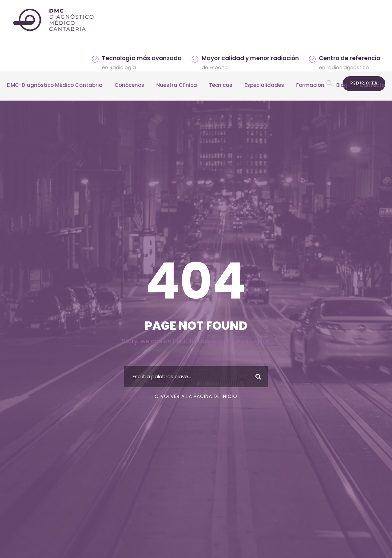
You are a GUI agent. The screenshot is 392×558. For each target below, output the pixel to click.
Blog (342, 85)
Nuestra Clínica (177, 85)
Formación (310, 85)
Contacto (372, 85)
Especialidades (264, 85)
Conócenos (129, 85)
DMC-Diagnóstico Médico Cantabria (55, 85)
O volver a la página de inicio (196, 396)
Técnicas (221, 85)
